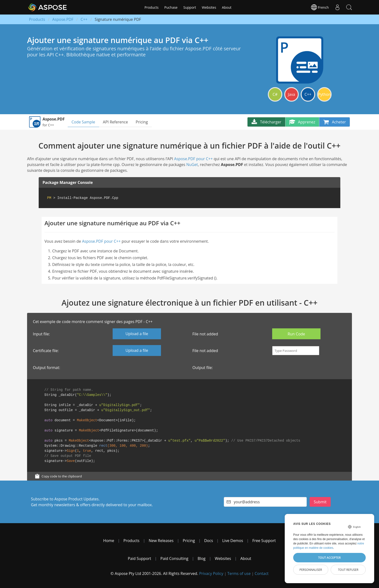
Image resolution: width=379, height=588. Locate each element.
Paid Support (140, 558)
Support (190, 7)
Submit (320, 502)
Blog (202, 558)
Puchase (171, 7)
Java (292, 94)
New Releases (161, 541)
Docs (209, 541)
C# (275, 94)
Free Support (264, 541)
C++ (84, 19)
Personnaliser (311, 570)
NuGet (192, 165)
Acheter (335, 122)
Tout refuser (348, 570)
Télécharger (266, 122)
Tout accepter (329, 558)
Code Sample (83, 122)
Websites (209, 7)
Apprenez (302, 122)
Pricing (142, 122)
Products (152, 7)
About (227, 7)
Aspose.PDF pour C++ (193, 159)
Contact (262, 573)
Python (324, 94)
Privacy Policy (211, 573)
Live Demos (233, 541)
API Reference (116, 122)
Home (109, 541)
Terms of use (239, 573)
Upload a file (137, 334)
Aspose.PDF (63, 19)
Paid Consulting (175, 558)
